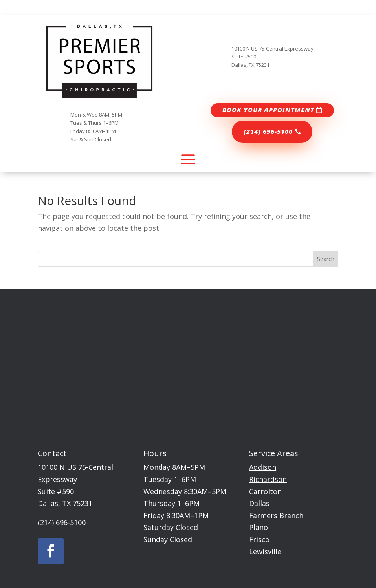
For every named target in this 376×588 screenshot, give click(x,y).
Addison (263, 467)
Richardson (268, 479)
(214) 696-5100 (268, 131)
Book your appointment (268, 110)
